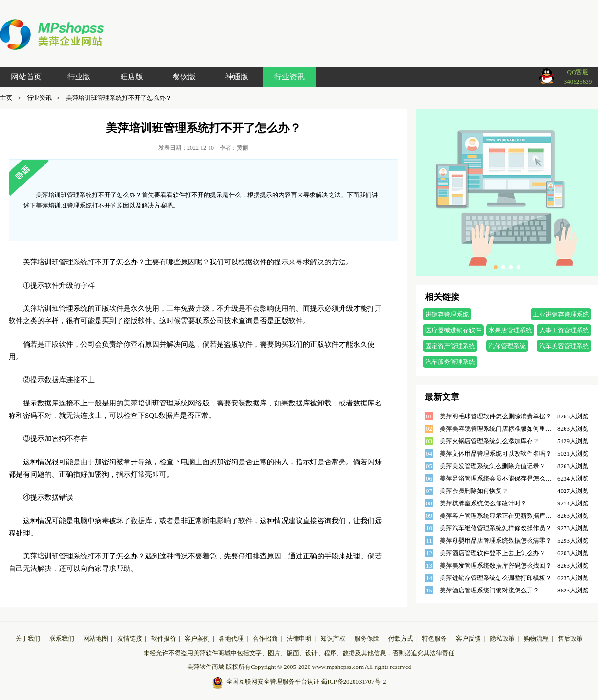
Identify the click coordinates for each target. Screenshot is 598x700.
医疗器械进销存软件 (453, 330)
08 (429, 503)
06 (429, 478)
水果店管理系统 (510, 330)
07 (429, 491)
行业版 (79, 77)
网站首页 (26, 77)
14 (429, 578)
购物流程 (536, 639)
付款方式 (401, 639)
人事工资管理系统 (564, 330)
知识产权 (333, 639)
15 (429, 590)
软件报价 (164, 639)
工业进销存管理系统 (561, 314)
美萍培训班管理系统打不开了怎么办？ (119, 98)
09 (429, 516)
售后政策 (570, 639)
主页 (6, 98)
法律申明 (299, 639)
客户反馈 (468, 639)
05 (429, 466)
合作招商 (265, 639)
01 (429, 416)
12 (429, 553)
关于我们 (28, 639)
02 (429, 429)
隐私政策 (502, 639)
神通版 (237, 77)
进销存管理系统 (447, 314)
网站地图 (96, 639)
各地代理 (231, 639)
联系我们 (62, 639)
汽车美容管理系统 (564, 346)
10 (429, 528)
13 (429, 565)
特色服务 (434, 639)
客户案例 (197, 639)
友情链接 (130, 639)
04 (429, 454)
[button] (496, 267)
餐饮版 (184, 77)
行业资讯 (289, 77)
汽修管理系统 (507, 346)
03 (429, 441)
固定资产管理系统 (450, 346)
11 (429, 541)
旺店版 (132, 77)
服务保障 (367, 639)
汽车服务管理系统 (450, 362)
